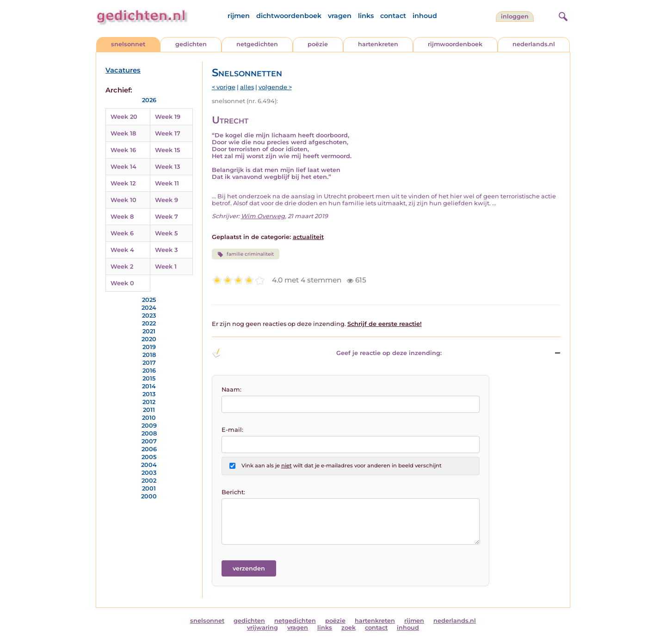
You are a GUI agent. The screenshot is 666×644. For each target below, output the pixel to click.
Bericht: (233, 492)
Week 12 (123, 183)
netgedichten (257, 44)
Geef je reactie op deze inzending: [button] (327, 353)
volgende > (275, 87)
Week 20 (124, 117)
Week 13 (167, 167)
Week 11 (167, 183)
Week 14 (123, 167)
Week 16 (123, 150)
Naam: (231, 389)
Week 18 (123, 133)
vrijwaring (262, 628)
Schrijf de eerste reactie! (385, 324)
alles (247, 87)
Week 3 (166, 250)
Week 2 (122, 267)
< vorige (224, 87)
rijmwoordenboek (455, 44)
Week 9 (166, 200)
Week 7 (166, 217)
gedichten (191, 44)
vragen (340, 16)
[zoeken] (562, 15)
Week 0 (122, 283)
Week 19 (168, 117)
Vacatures (123, 70)
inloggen (515, 16)
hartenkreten (378, 44)
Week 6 (122, 233)
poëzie (318, 44)
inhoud (425, 16)
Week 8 (122, 217)
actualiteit (308, 237)
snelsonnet (128, 44)
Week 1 (166, 267)
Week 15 (167, 150)
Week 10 (123, 200)
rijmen (239, 16)
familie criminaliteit (246, 254)
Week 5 (166, 233)
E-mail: (232, 430)
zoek (348, 628)
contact (393, 16)
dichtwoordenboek (289, 16)
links (366, 16)
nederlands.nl (534, 44)
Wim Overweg (263, 216)
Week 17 (168, 133)
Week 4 (122, 250)
